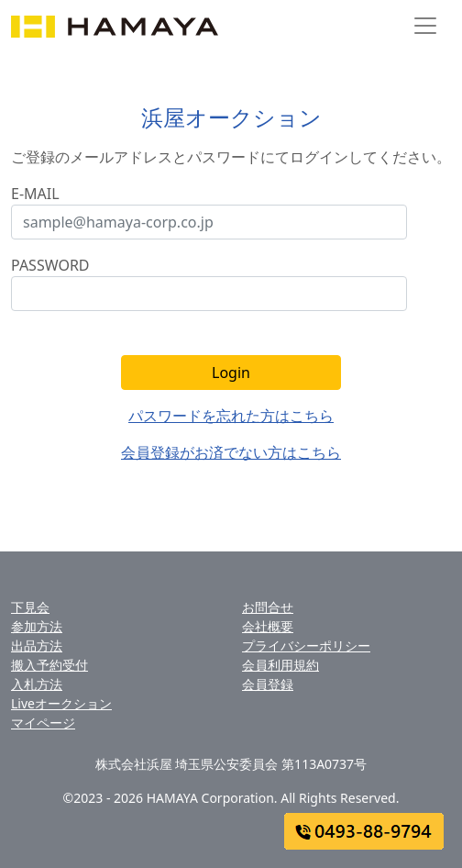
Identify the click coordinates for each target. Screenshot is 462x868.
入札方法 (37, 684)
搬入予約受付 (49, 665)
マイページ (43, 723)
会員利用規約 (280, 665)
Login (231, 373)
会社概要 (268, 626)
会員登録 (268, 684)
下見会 (30, 607)
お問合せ (268, 607)
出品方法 (37, 645)
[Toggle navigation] (425, 26)
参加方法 (37, 626)
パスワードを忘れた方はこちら (231, 416)
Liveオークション (61, 703)
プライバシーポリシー (306, 645)
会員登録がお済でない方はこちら (231, 452)
